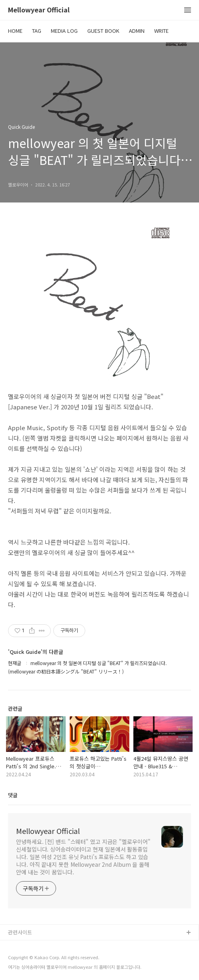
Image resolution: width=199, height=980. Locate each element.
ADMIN (137, 31)
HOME (15, 31)
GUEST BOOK (103, 31)
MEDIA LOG (64, 31)
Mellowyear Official (39, 10)
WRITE (161, 31)
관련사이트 (20, 932)
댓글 (13, 795)
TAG (37, 31)
